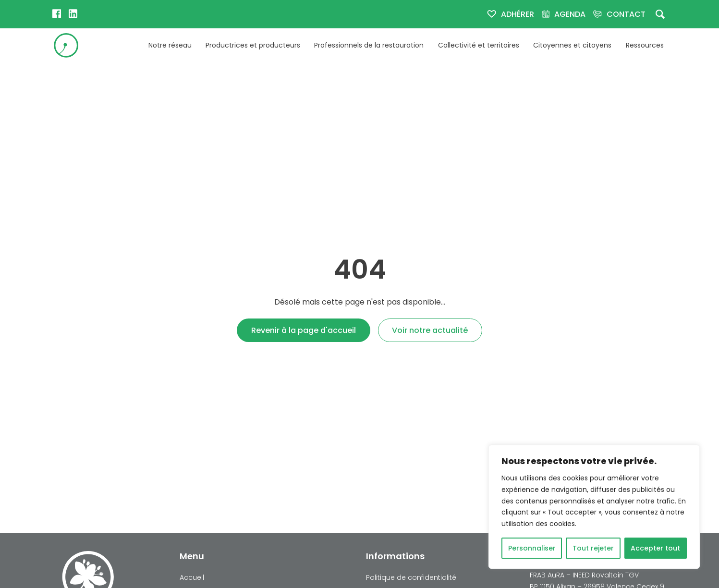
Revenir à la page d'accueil (304, 330)
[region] (594, 507)
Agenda (570, 14)
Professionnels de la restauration (369, 45)
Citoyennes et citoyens (572, 45)
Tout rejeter (593, 548)
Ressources (645, 45)
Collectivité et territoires (479, 45)
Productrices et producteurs (253, 45)
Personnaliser (532, 548)
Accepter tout (655, 548)
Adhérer (518, 14)
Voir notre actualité (430, 330)
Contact (626, 14)
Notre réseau (170, 45)
